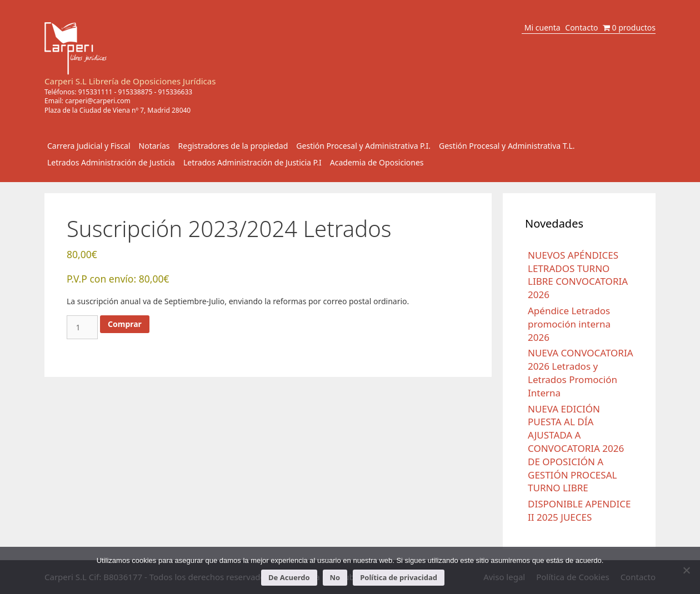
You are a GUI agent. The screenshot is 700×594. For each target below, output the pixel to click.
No (335, 577)
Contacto (581, 27)
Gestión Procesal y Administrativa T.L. (507, 146)
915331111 (96, 92)
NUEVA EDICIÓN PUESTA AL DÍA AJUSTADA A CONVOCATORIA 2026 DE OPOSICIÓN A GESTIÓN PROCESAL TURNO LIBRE (576, 449)
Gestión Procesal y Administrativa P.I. (363, 146)
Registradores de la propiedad (233, 146)
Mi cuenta (542, 27)
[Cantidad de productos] (82, 327)
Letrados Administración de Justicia (111, 162)
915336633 (175, 92)
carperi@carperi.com (98, 101)
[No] (686, 570)
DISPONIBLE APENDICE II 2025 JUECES (579, 510)
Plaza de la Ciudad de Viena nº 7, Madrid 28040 (117, 110)
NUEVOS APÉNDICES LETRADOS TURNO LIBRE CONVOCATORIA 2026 (578, 275)
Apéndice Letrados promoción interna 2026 (569, 324)
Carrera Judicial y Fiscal (89, 146)
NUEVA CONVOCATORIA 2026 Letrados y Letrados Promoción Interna (581, 372)
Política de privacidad (399, 577)
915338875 (136, 92)
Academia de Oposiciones (377, 162)
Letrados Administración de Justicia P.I (252, 162)
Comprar (125, 324)
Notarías (154, 146)
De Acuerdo (289, 577)
